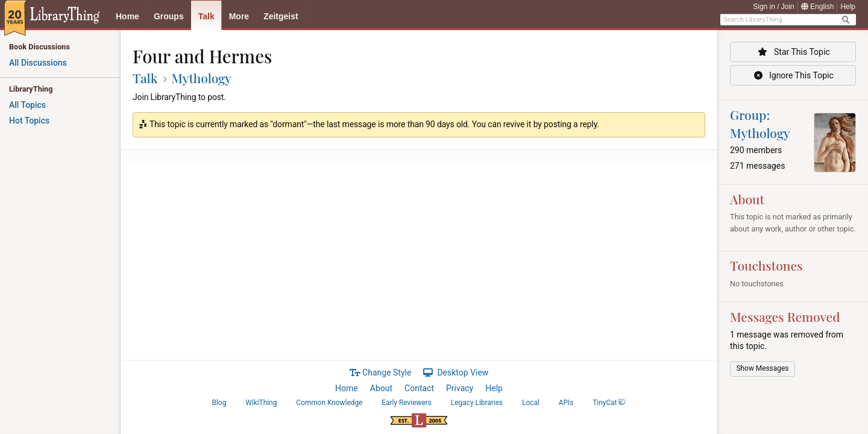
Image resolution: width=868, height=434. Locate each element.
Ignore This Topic (793, 75)
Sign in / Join (774, 7)
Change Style (381, 373)
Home (127, 16)
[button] (763, 369)
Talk (206, 16)
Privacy (460, 388)
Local (531, 403)
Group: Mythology (760, 123)
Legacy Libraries (477, 403)
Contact (419, 388)
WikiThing (261, 403)
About (381, 388)
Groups (169, 16)
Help (848, 7)
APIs (566, 403)
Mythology (201, 78)
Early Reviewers (407, 403)
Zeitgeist (281, 16)
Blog (219, 403)
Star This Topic (793, 52)
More (239, 16)
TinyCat (609, 403)
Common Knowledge (329, 403)
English (818, 7)
